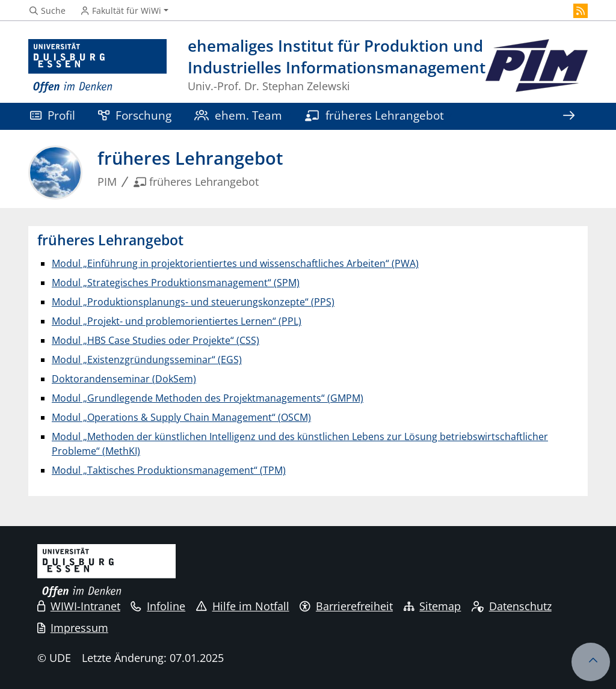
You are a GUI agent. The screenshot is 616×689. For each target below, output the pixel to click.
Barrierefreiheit (346, 606)
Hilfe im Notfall (243, 606)
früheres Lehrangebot (374, 115)
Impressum (73, 628)
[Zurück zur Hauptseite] (537, 66)
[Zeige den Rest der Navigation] (568, 116)
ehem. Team (238, 115)
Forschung (135, 115)
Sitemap (433, 606)
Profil (53, 115)
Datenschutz (512, 606)
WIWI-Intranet (79, 606)
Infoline (158, 606)
